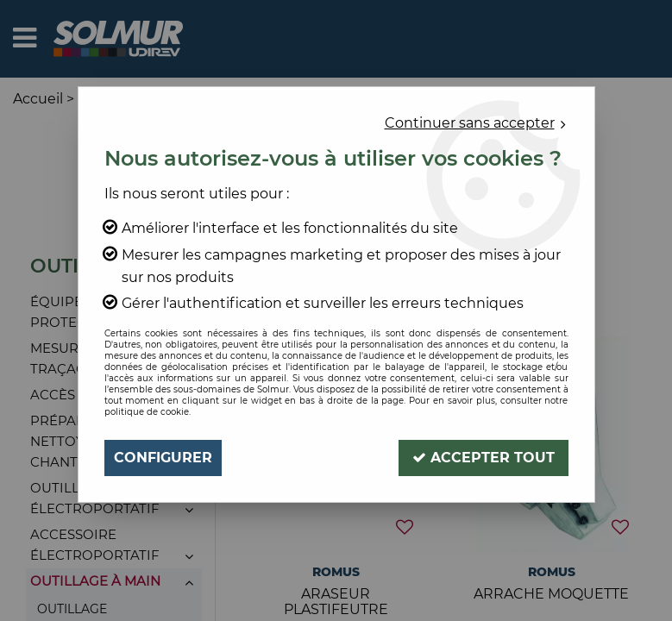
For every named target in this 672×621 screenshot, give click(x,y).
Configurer (163, 458)
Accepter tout (484, 458)
